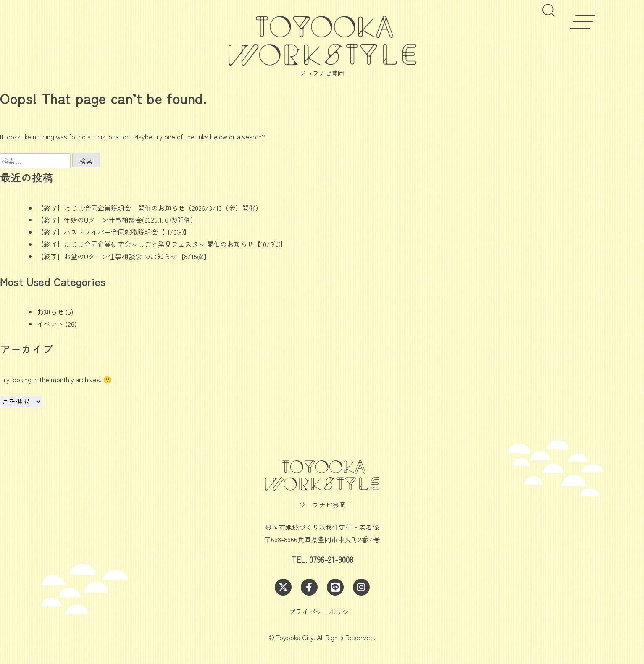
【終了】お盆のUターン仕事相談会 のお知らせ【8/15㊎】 (124, 256)
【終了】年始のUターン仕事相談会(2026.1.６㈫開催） (117, 220)
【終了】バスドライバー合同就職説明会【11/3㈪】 (114, 232)
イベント (50, 324)
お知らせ (50, 312)
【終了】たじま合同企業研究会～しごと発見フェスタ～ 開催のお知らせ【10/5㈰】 (162, 244)
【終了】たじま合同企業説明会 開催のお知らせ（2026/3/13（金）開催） (150, 208)
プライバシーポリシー (322, 612)
